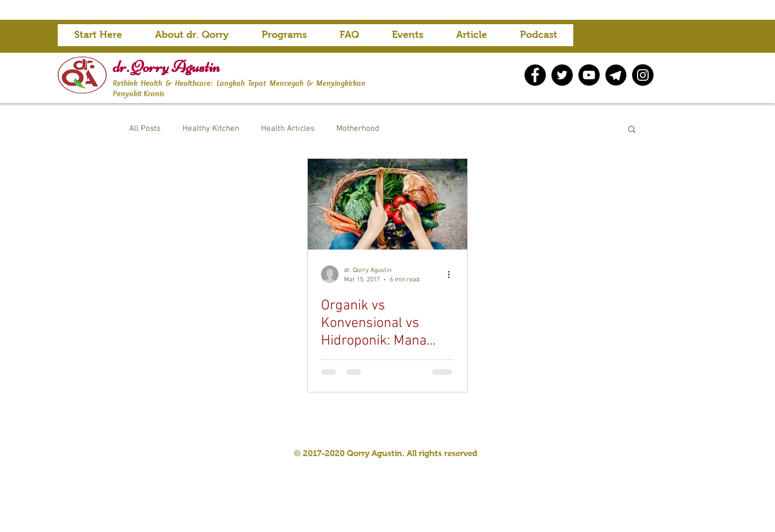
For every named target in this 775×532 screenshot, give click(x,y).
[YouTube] (589, 75)
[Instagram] (643, 75)
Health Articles (288, 129)
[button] (284, 38)
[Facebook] (535, 75)
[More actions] (452, 274)
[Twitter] (562, 75)
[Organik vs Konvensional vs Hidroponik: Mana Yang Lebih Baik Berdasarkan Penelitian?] (387, 204)
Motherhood (358, 129)
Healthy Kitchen (211, 129)
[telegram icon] (616, 75)
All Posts (145, 129)
